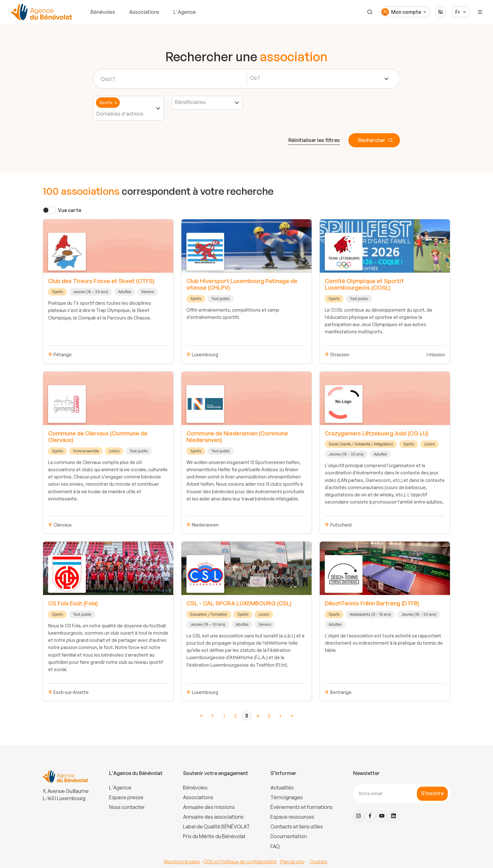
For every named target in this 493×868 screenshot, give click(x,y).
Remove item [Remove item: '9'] (116, 103)
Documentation (289, 836)
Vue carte (69, 210)
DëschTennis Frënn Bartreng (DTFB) (372, 603)
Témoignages (287, 797)
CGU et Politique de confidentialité (240, 862)
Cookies (319, 862)
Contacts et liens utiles (297, 827)
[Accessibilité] (440, 12)
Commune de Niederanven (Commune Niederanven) (237, 437)
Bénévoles (103, 12)
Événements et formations (302, 807)
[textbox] (257, 78)
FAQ (275, 846)
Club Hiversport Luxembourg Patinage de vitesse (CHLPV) (242, 284)
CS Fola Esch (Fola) (73, 603)
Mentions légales (182, 862)
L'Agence (185, 12)
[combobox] (320, 79)
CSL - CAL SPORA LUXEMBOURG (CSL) (239, 603)
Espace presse (126, 797)
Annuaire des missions (209, 807)
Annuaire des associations (213, 817)
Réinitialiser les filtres (314, 140)
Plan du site (292, 862)
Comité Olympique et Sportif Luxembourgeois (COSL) (364, 284)
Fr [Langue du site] (458, 12)
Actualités (282, 788)
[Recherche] (370, 12)
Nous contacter (127, 807)
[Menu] (480, 12)
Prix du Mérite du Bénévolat (214, 836)
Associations (144, 12)
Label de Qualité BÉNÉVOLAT (216, 827)
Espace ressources (292, 817)
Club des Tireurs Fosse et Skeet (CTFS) (101, 281)
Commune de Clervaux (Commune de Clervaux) (98, 437)
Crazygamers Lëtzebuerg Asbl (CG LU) (377, 433)
